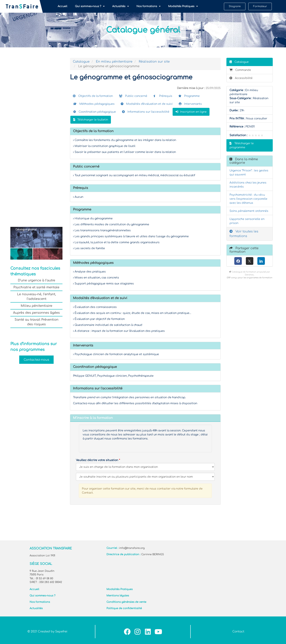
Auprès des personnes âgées (36, 313)
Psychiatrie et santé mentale (36, 287)
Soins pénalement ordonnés (249, 211)
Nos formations (148, 6)
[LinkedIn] (261, 261)
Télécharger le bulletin (91, 120)
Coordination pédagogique (95, 112)
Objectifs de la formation (93, 96)
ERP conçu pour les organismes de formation (250, 278)
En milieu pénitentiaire (114, 62)
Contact (238, 632)
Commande (240, 70)
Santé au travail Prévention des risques (37, 322)
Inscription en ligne (191, 112)
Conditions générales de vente (126, 602)
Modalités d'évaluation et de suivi (147, 104)
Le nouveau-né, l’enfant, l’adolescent (37, 297)
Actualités (121, 6)
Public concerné (133, 96)
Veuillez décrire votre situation (97, 460)
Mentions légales (118, 596)
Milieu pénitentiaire (37, 306)
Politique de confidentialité (124, 608)
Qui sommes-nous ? (90, 6)
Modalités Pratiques (183, 6)
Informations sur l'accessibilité (146, 112)
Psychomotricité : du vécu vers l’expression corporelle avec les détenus (248, 199)
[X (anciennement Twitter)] (250, 261)
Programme (189, 96)
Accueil (62, 6)
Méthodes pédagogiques (94, 104)
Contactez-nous (36, 360)
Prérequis (163, 96)
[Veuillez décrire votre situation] (145, 477)
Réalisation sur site (154, 62)
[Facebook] (238, 261)
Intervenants (190, 104)
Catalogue (81, 62)
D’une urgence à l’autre (37, 280)
